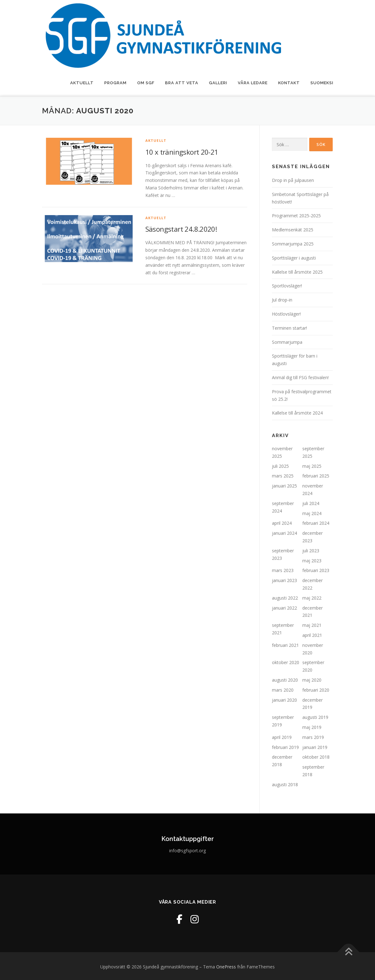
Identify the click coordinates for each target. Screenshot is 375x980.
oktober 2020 (286, 661)
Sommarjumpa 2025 (293, 242)
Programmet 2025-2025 (296, 214)
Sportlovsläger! (287, 284)
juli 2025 (280, 464)
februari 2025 (316, 475)
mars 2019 (313, 736)
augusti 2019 (315, 716)
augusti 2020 (285, 679)
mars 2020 (283, 689)
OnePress (226, 965)
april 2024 (282, 522)
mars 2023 (283, 569)
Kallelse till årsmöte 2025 (297, 270)
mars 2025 (283, 475)
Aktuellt (82, 83)
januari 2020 (284, 698)
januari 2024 (284, 532)
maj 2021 (312, 624)
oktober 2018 (316, 756)
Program (115, 83)
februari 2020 (316, 689)
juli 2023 (311, 549)
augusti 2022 (285, 597)
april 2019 (282, 736)
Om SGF (146, 83)
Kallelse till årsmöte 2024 (297, 412)
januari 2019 (315, 746)
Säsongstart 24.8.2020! (181, 228)
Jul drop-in (282, 299)
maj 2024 (312, 512)
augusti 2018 (285, 783)
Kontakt (289, 83)
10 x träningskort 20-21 (182, 150)
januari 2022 (284, 606)
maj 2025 (312, 464)
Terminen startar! (289, 326)
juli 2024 (311, 502)
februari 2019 (285, 746)
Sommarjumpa (287, 340)
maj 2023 (312, 559)
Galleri (218, 83)
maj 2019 (312, 726)
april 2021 (312, 634)
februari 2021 (285, 644)
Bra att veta (182, 83)
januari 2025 (284, 485)
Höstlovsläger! (286, 313)
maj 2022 (312, 597)
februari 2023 (316, 569)
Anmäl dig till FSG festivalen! (300, 376)
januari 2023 (284, 579)
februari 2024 (316, 522)
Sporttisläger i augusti (294, 256)
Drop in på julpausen (293, 179)
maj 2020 (312, 679)
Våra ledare (253, 83)
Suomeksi (322, 83)
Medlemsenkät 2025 (293, 228)
